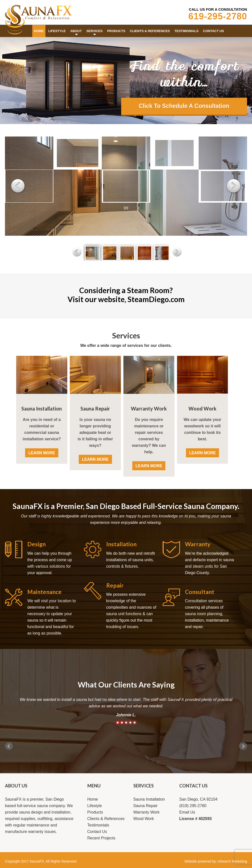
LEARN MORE (42, 453)
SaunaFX (37, 861)
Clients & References (106, 819)
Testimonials (98, 825)
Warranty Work (149, 409)
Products (95, 812)
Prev (9, 746)
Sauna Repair (95, 409)
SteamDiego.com (156, 299)
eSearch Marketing (232, 861)
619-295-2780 (218, 16)
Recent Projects (101, 838)
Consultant (200, 592)
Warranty (198, 544)
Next (243, 746)
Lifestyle (95, 806)
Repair (115, 585)
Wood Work (202, 409)
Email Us (187, 812)
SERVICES (144, 786)
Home (93, 799)
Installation (121, 544)
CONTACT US (193, 786)
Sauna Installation (42, 409)
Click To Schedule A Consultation (184, 106)
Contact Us (97, 832)
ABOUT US (16, 786)
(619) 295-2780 (193, 806)
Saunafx (38, 16)
